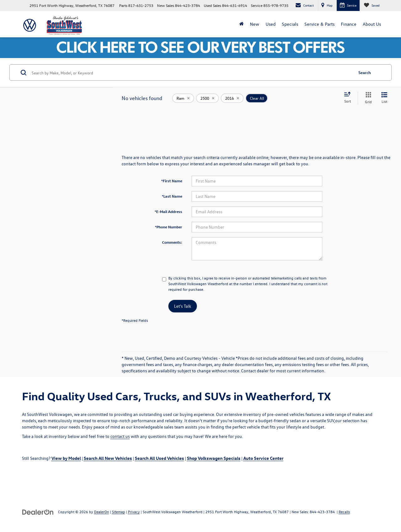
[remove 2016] (232, 98)
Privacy (134, 512)
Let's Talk (183, 306)
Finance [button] (349, 24)
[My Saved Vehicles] (372, 5)
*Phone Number (169, 227)
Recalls (344, 512)
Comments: (172, 242)
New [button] (255, 24)
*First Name (172, 181)
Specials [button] (290, 24)
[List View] (384, 98)
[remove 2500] (207, 98)
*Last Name (172, 196)
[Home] (241, 24)
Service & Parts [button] (319, 24)
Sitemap (119, 512)
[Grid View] (367, 98)
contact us (120, 436)
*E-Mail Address (168, 211)
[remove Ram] (183, 98)
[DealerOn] (38, 511)
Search (365, 72)
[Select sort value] (349, 98)
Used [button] (271, 24)
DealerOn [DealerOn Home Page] (102, 512)
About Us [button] (372, 24)
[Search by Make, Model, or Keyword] (192, 72)
